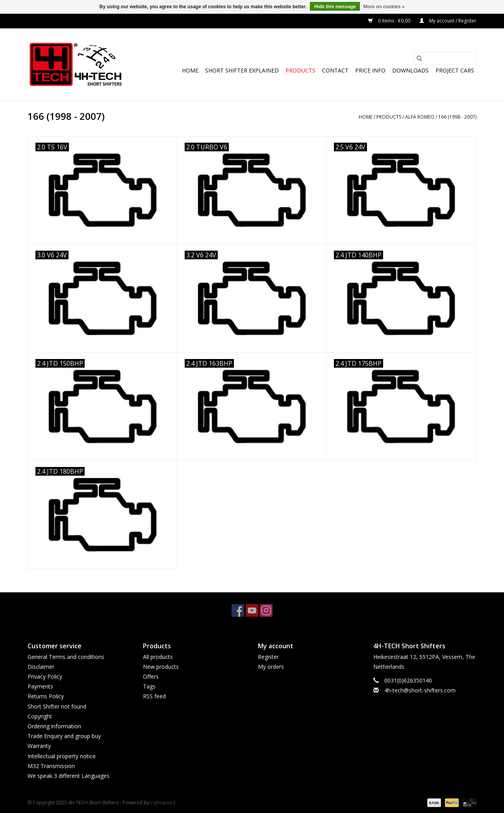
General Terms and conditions (66, 657)
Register (268, 657)
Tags (149, 686)
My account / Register (448, 21)
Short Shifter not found (57, 706)
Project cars (455, 70)
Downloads (410, 70)
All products (158, 657)
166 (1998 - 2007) (457, 117)
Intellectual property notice (62, 756)
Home (190, 70)
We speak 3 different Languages (69, 776)
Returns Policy (46, 696)
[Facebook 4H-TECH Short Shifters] (238, 610)
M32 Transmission (51, 766)
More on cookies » (384, 7)
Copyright (40, 716)
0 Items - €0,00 (390, 21)
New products (161, 667)
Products (300, 70)
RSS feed (154, 696)
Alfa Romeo (420, 117)
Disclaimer (41, 667)
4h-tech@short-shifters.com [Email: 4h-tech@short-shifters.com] (420, 690)
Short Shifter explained (242, 70)
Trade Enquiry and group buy (64, 736)
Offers (151, 676)
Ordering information (54, 726)
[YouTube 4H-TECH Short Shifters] (252, 610)
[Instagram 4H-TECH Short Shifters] (266, 610)
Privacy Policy (45, 676)
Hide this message (335, 7)
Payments (40, 686)
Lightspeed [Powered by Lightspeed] (163, 803)
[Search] (445, 58)
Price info (370, 70)
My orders (271, 667)
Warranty (39, 746)
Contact (335, 70)
